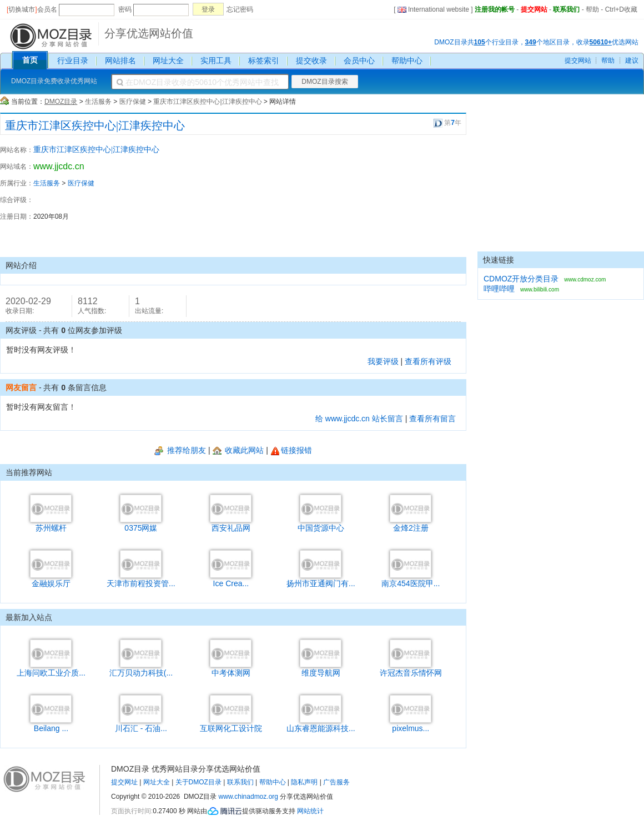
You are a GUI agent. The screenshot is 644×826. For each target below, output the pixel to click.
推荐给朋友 (180, 450)
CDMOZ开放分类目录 (521, 279)
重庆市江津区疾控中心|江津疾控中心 (207, 102)
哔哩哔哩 (499, 289)
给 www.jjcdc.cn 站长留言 (359, 419)
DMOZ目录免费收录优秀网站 (54, 81)
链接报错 (291, 450)
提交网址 (124, 782)
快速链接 (499, 260)
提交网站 (534, 9)
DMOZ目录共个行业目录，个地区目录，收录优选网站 (536, 42)
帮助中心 (407, 61)
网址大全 (168, 61)
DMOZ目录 (61, 102)
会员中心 (359, 61)
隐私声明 (304, 782)
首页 (30, 60)
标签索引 (264, 61)
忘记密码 (240, 9)
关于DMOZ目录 (198, 782)
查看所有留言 (432, 419)
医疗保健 (133, 102)
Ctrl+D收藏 (621, 9)
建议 (632, 61)
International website (433, 9)
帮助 (592, 9)
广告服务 (336, 782)
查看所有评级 (428, 361)
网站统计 (310, 811)
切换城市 (22, 9)
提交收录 (311, 61)
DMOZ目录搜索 (324, 82)
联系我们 (566, 9)
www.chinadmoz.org (248, 797)
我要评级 (383, 361)
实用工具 (216, 61)
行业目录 (73, 61)
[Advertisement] (405, 196)
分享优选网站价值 (149, 33)
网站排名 (120, 61)
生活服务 (98, 102)
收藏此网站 (238, 450)
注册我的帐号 (495, 9)
